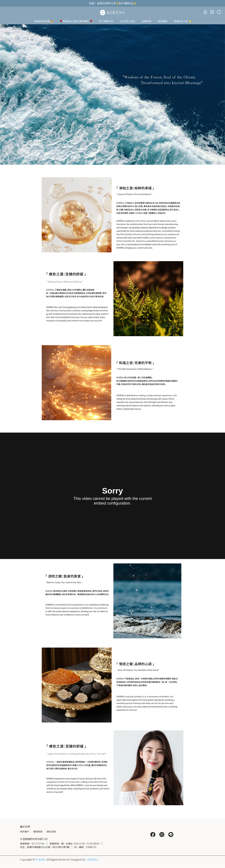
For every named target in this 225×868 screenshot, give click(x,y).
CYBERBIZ (92, 860)
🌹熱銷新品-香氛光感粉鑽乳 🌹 (76, 21)
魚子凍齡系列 (106, 21)
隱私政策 (51, 832)
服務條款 (38, 832)
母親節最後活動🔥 (43, 21)
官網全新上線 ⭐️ (183, 21)
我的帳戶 (25, 832)
